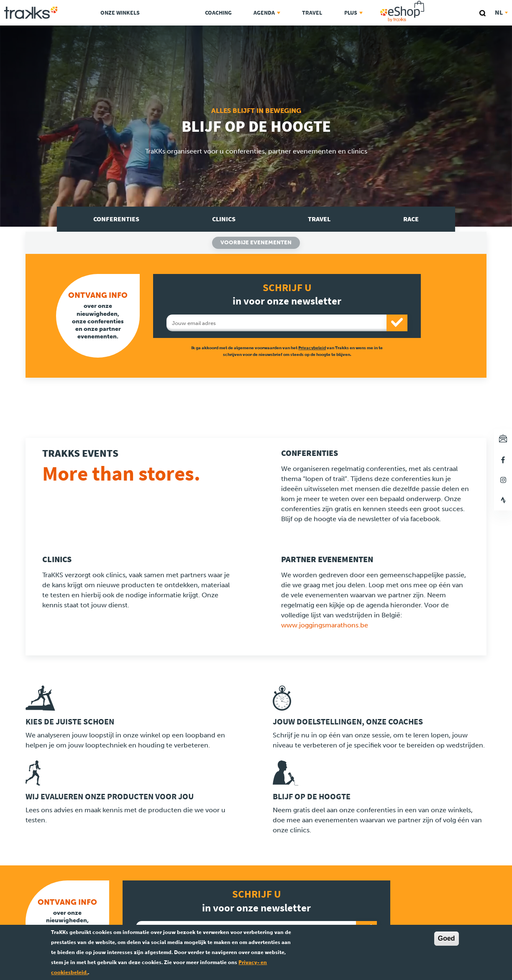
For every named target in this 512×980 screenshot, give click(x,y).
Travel (312, 13)
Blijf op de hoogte (312, 797)
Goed (447, 938)
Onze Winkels (120, 13)
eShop (429, 2)
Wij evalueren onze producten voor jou (110, 797)
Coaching (218, 13)
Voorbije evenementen (256, 242)
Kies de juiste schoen (70, 722)
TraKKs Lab (172, 11)
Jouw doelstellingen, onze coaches (348, 722)
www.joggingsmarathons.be (325, 625)
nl (501, 12)
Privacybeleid (312, 348)
